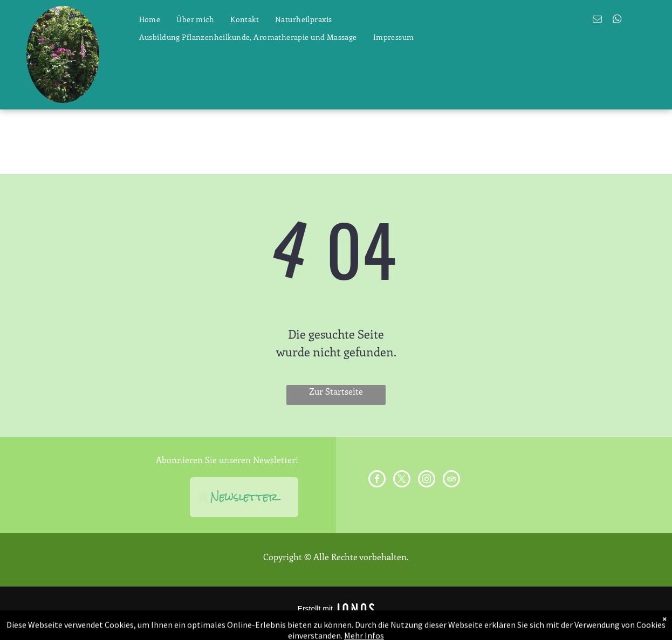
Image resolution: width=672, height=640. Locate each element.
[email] (597, 20)
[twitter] (402, 480)
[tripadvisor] (451, 480)
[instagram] (427, 480)
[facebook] (377, 480)
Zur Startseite (336, 391)
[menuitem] (150, 19)
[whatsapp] (617, 20)
